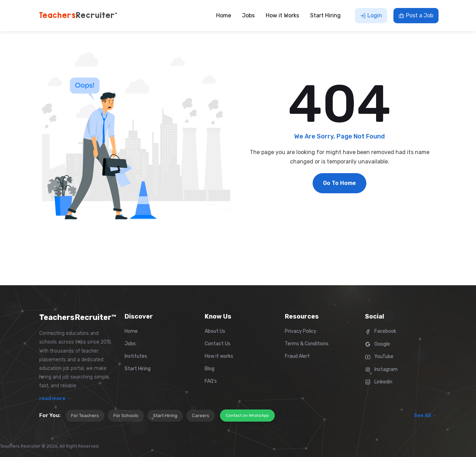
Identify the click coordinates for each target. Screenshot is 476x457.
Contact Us (218, 344)
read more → (55, 399)
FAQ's (211, 381)
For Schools (126, 416)
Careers (201, 416)
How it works (219, 356)
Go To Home (339, 183)
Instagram (381, 369)
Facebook (381, 331)
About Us (215, 331)
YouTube (379, 357)
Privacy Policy (301, 331)
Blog (210, 369)
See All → (425, 416)
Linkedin (379, 382)
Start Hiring (138, 369)
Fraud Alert (297, 356)
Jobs (130, 344)
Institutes (136, 356)
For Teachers (85, 416)
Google (377, 344)
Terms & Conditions (307, 344)
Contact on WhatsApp (247, 415)
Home (131, 331)
